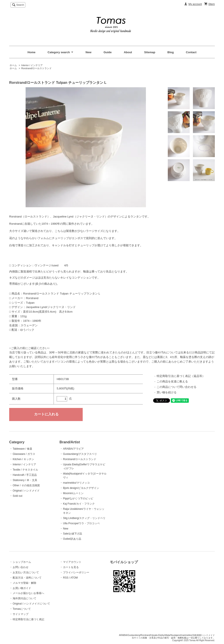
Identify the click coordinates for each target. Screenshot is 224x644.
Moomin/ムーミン (73, 493)
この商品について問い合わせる (177, 387)
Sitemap (150, 52)
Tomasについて (22, 609)
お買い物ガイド (22, 588)
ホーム (13, 65)
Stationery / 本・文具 (25, 480)
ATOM (74, 578)
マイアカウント (72, 562)
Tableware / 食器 (22, 449)
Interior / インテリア (32, 65)
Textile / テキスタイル (25, 470)
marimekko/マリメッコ (76, 483)
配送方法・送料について (27, 578)
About (128, 52)
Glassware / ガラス (24, 454)
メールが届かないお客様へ (28, 593)
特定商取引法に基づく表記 (28, 619)
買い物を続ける (167, 392)
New (88, 52)
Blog (171, 52)
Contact (191, 52)
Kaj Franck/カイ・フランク (79, 504)
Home (31, 52)
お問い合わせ (21, 567)
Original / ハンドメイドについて (31, 604)
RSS (66, 578)
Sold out (17, 496)
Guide (108, 52)
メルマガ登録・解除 (24, 583)
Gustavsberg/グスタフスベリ (80, 454)
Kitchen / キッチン (23, 459)
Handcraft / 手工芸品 (25, 475)
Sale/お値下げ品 (73, 534)
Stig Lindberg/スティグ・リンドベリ (84, 518)
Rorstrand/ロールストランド (36, 68)
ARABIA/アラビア (73, 449)
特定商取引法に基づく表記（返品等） (181, 376)
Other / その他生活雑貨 (26, 485)
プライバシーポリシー (76, 572)
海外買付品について (24, 598)
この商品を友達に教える (172, 381)
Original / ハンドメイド (26, 491)
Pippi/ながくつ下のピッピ (78, 498)
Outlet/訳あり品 (72, 539)
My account (195, 4)
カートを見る (71, 567)
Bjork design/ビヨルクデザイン (81, 488)
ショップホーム (22, 562)
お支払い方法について (26, 572)
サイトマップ (21, 614)
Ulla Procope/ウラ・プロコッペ (81, 523)
